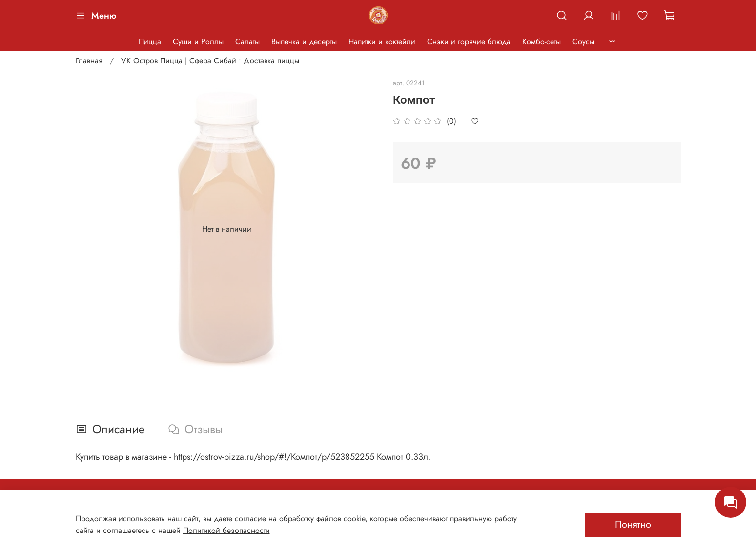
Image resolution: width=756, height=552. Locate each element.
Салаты (247, 42)
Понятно (633, 524)
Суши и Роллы (198, 42)
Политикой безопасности (226, 530)
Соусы (583, 42)
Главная (89, 61)
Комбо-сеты (541, 42)
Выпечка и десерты (304, 42)
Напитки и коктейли (382, 42)
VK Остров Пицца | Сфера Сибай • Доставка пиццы (210, 61)
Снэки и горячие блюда (469, 42)
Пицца (150, 42)
